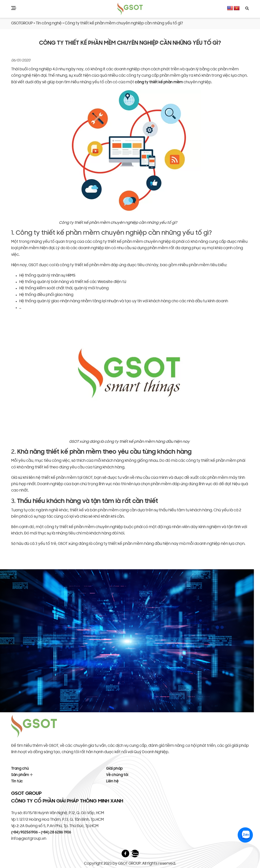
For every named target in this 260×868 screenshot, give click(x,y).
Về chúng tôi (117, 775)
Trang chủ (20, 769)
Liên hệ (112, 782)
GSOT (33, 265)
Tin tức (17, 782)
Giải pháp (114, 769)
